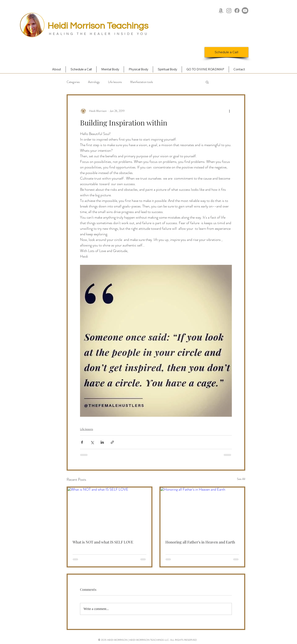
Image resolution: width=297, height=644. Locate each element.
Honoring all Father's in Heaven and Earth (200, 542)
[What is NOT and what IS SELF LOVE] (110, 511)
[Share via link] (112, 442)
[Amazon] (221, 11)
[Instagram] (229, 11)
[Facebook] (237, 11)
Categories (73, 82)
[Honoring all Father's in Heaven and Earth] (202, 511)
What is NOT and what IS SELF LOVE (103, 542)
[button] (207, 82)
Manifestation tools (142, 82)
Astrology (94, 82)
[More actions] (229, 111)
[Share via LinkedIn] (102, 442)
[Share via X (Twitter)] (92, 442)
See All (241, 479)
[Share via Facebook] (82, 442)
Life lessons (115, 82)
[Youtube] (245, 11)
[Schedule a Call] (226, 52)
